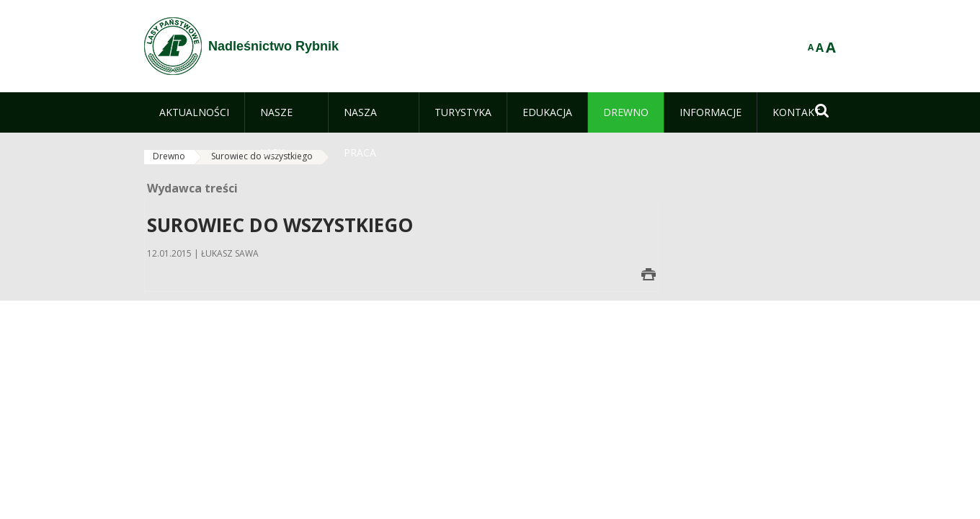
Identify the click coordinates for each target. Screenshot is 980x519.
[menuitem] (194, 112)
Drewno (169, 156)
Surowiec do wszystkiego (262, 156)
